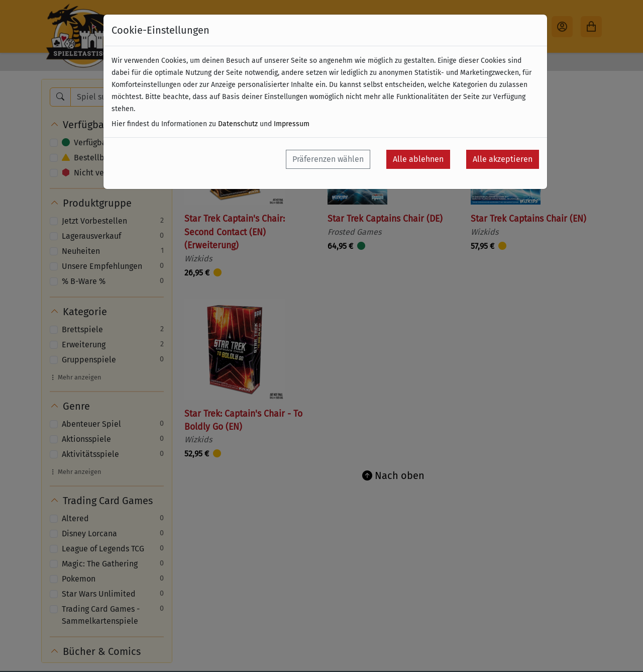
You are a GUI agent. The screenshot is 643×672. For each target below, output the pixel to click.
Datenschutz (238, 124)
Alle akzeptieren (503, 159)
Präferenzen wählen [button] (328, 159)
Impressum (292, 124)
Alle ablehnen (418, 159)
